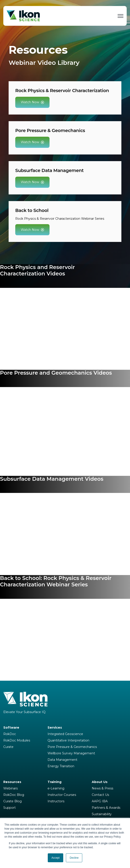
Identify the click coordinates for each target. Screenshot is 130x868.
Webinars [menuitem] (11, 788)
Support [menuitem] (10, 808)
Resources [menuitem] (12, 782)
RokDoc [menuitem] (10, 734)
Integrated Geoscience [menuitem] (65, 734)
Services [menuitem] (55, 728)
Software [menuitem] (11, 728)
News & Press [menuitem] (102, 788)
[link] (23, 16)
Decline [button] (74, 858)
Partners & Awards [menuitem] (106, 808)
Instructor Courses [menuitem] (62, 795)
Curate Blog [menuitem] (12, 801)
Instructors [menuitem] (56, 801)
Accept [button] (56, 858)
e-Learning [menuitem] (56, 788)
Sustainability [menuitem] (102, 814)
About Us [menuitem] (100, 782)
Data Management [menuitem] (62, 760)
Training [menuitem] (54, 782)
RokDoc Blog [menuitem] (14, 795)
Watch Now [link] (32, 102)
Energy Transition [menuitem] (61, 766)
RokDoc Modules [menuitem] (17, 740)
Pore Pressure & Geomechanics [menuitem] (72, 747)
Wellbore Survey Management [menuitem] (71, 753)
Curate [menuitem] (8, 747)
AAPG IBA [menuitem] (100, 801)
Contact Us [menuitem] (100, 795)
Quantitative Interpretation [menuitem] (68, 740)
